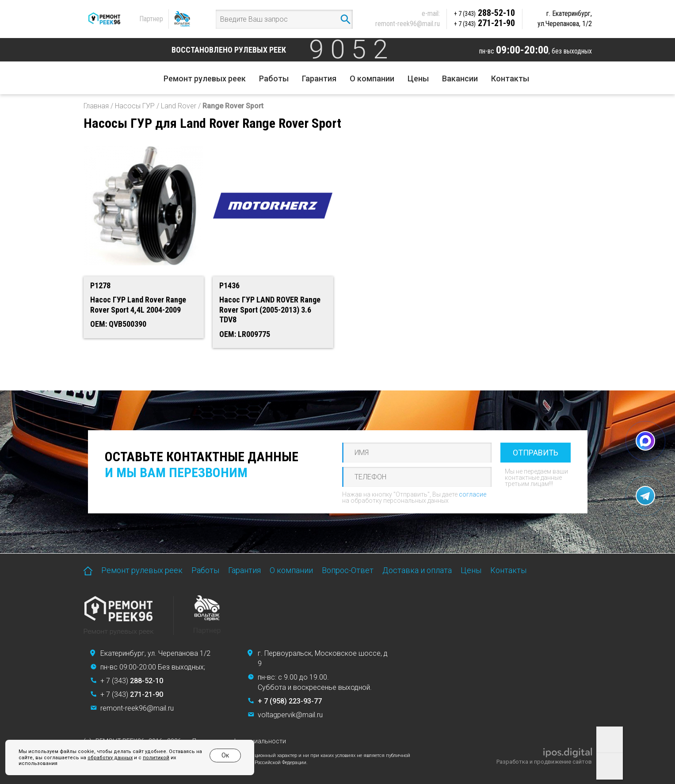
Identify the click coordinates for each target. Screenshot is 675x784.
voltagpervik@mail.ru (290, 715)
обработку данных (110, 758)
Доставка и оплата (417, 570)
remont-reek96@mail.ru (408, 24)
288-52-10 (484, 13)
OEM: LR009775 (245, 334)
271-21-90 (484, 23)
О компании (372, 78)
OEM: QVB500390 (118, 324)
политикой (156, 758)
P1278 (100, 285)
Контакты (510, 78)
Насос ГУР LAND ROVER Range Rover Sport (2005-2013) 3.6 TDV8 (270, 310)
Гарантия (319, 78)
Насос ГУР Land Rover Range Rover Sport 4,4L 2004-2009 (138, 305)
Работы (274, 78)
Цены (418, 78)
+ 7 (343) (132, 681)
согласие (473, 494)
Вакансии (460, 78)
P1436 (229, 285)
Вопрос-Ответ (348, 570)
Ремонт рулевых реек (205, 78)
